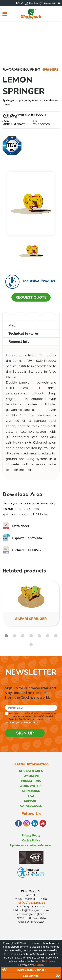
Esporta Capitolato (22, 538)
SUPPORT (31, 801)
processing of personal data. (21, 722)
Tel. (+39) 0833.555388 (31, 903)
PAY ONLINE (31, 776)
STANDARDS (31, 791)
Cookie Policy (31, 841)
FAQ (31, 796)
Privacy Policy (31, 836)
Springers (50, 70)
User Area (31, 3)
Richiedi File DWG (22, 550)
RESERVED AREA (31, 771)
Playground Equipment (21, 70)
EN (18, 3)
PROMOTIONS (31, 781)
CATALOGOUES (31, 806)
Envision (39, 965)
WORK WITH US (31, 786)
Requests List (47, 3)
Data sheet (16, 526)
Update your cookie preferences (31, 846)
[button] (6, 636)
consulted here (44, 961)
